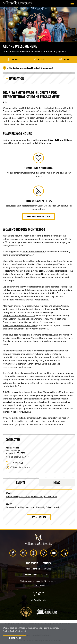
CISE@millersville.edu (20, 467)
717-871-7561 (17, 463)
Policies (47, 563)
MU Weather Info (39, 600)
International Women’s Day (21, 255)
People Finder (33, 569)
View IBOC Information (39, 216)
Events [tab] (21, 482)
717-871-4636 (38, 585)
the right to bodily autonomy (16, 357)
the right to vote (42, 357)
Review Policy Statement (14, 631)
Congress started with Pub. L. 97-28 (19, 316)
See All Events (39, 517)
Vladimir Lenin (65, 264)
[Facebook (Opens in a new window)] (13, 553)
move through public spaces (42, 364)
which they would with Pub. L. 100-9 (20, 325)
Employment (32, 563)
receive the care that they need (17, 367)
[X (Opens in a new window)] (23, 553)
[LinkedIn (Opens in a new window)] (64, 553)
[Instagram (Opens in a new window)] (33, 553)
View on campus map (17, 457)
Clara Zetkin (8, 261)
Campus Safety (32, 574)
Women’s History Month (34, 252)
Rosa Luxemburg (46, 264)
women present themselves (16, 364)
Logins (48, 569)
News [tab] (57, 482)
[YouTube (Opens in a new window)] (54, 553)
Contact (48, 574)
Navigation (17, 78)
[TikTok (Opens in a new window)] (44, 553)
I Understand (14, 638)
